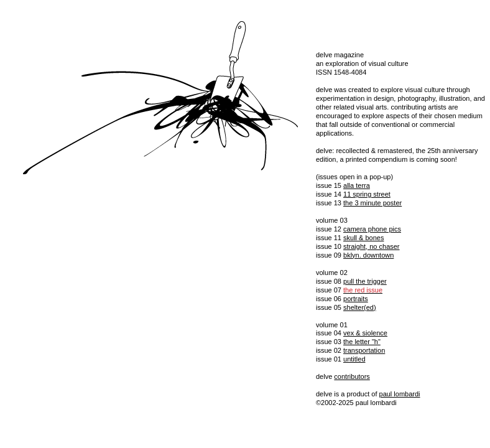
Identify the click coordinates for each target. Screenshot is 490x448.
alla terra (357, 185)
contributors (352, 376)
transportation (364, 350)
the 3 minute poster (372, 203)
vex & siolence (365, 333)
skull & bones (363, 238)
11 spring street (367, 194)
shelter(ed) (360, 307)
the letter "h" (362, 342)
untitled (354, 359)
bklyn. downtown (368, 255)
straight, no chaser (372, 246)
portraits (356, 299)
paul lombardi (400, 394)
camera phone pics (372, 229)
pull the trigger (365, 281)
